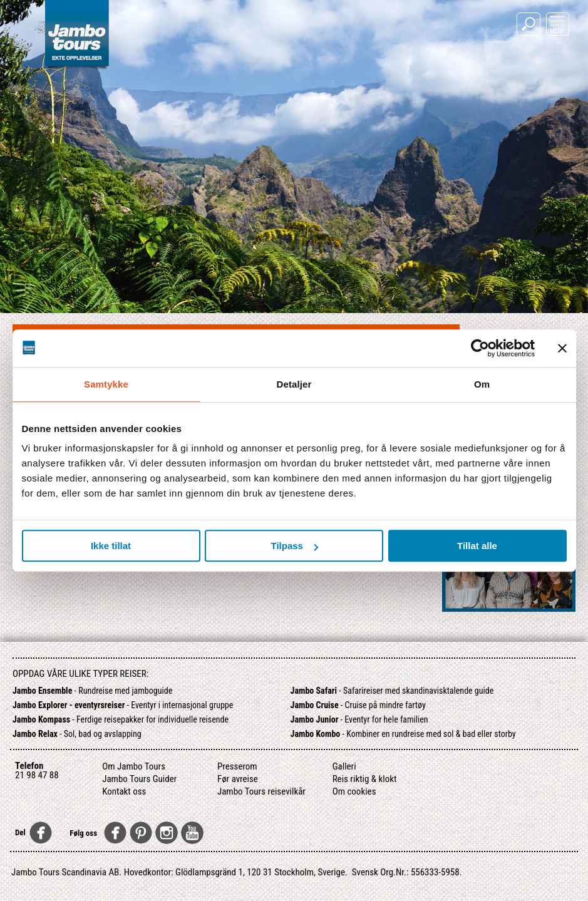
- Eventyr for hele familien (359, 719)
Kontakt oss (124, 791)
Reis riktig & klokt (365, 779)
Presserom (237, 766)
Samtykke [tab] (106, 384)
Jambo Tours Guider (139, 779)
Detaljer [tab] (294, 384)
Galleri (344, 766)
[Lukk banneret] (562, 348)
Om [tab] (482, 384)
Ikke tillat (111, 546)
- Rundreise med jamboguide (92, 691)
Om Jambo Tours (134, 766)
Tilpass (295, 546)
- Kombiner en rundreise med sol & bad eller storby (403, 734)
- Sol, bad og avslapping (77, 734)
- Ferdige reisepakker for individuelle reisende (121, 719)
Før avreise (238, 779)
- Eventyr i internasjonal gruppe (123, 705)
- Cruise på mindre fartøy (358, 705)
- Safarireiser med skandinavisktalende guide (392, 691)
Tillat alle (477, 546)
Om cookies (354, 791)
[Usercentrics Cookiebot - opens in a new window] (480, 348)
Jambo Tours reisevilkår (261, 791)
